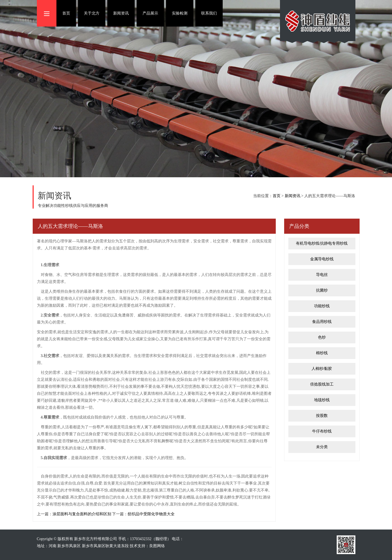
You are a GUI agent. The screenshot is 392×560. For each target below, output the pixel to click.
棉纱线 (322, 353)
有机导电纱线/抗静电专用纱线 (322, 243)
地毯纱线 (322, 400)
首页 (66, 13)
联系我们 (209, 13)
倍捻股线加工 (322, 384)
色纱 (322, 337)
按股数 (322, 416)
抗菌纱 (322, 290)
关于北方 (92, 13)
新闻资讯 (121, 13)
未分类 (322, 447)
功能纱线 (322, 306)
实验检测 (180, 13)
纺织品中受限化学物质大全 (151, 514)
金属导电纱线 (322, 259)
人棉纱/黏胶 (322, 369)
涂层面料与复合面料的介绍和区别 (82, 514)
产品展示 (150, 13)
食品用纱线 (322, 322)
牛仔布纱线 (322, 431)
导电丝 (322, 275)
